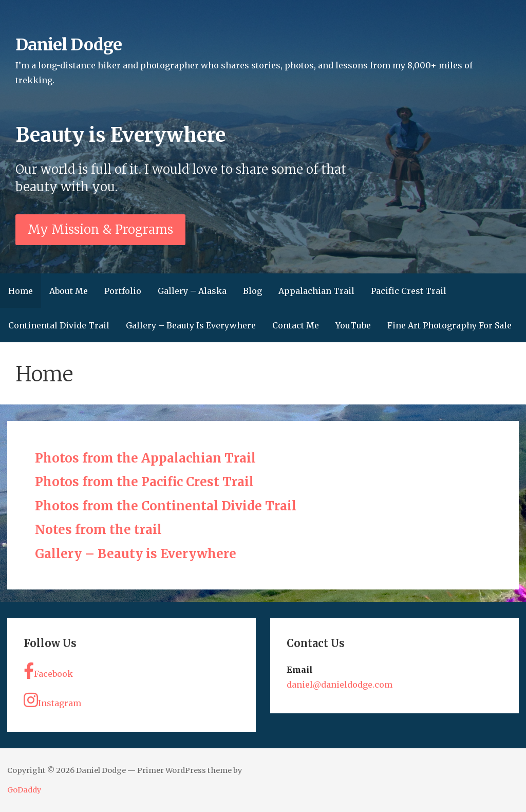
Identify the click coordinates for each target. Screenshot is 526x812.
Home (21, 291)
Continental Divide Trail (59, 325)
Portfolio (123, 291)
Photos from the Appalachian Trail (145, 458)
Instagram (52, 700)
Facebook (48, 671)
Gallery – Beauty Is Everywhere (191, 325)
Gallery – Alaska (192, 291)
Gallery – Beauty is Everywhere (136, 554)
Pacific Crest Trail (409, 291)
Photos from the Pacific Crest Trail (144, 482)
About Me (69, 291)
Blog (252, 291)
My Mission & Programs (100, 229)
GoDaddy (24, 790)
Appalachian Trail (316, 291)
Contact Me (296, 325)
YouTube (353, 325)
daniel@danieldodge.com (340, 685)
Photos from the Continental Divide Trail (166, 506)
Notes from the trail (98, 530)
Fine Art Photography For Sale (449, 325)
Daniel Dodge (68, 45)
